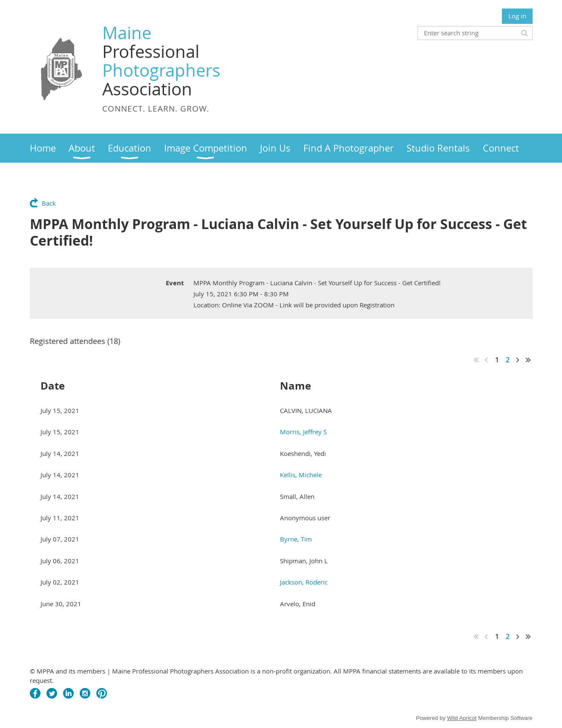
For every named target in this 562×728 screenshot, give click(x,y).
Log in (517, 16)
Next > (518, 360)
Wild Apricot (462, 718)
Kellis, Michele (301, 475)
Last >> (528, 360)
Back (49, 203)
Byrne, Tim (296, 539)
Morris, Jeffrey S (303, 432)
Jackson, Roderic (304, 582)
